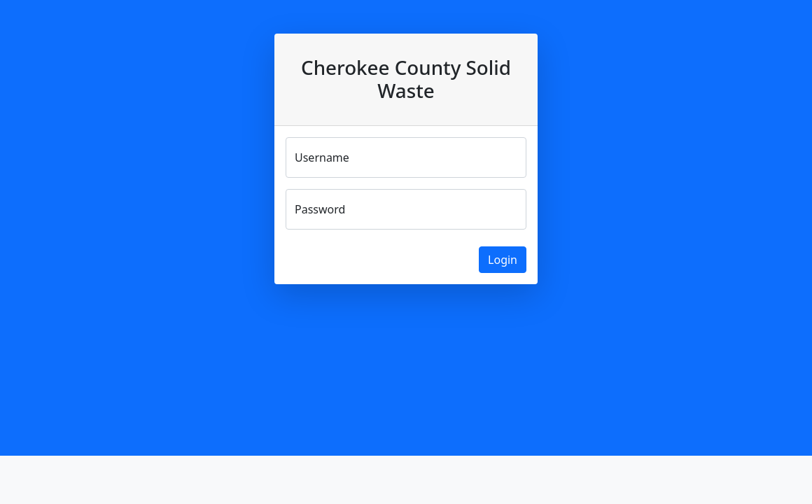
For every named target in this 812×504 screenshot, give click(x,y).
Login (503, 260)
